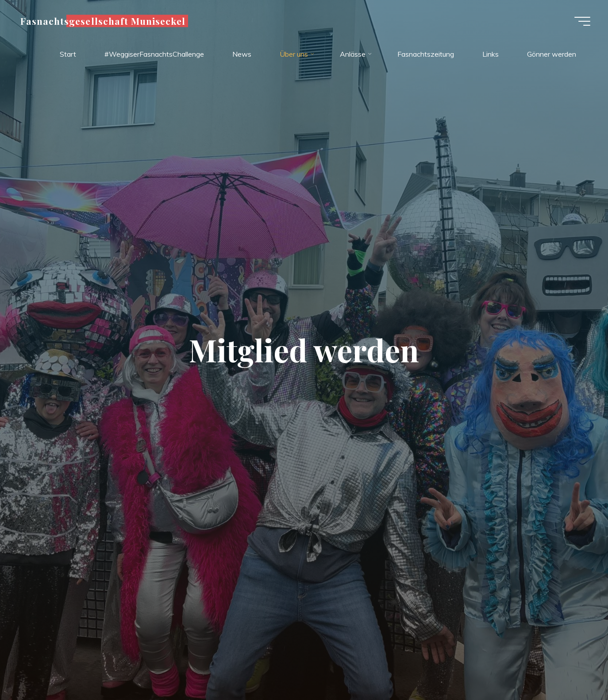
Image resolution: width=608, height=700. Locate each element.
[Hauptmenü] (582, 21)
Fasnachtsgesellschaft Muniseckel (103, 21)
